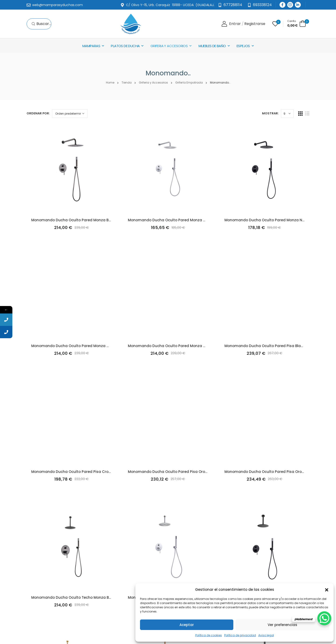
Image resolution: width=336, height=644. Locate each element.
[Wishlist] (275, 24)
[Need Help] (260, 5)
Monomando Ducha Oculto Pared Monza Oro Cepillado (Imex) (88, 346)
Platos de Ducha (125, 46)
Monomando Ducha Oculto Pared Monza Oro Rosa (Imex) (180, 346)
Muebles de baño (212, 46)
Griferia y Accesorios (169, 46)
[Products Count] (287, 114)
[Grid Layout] (300, 114)
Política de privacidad (240, 635)
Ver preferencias (282, 625)
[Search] (41, 24)
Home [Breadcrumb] (110, 83)
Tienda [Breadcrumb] (127, 83)
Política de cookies (209, 635)
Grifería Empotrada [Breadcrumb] (189, 83)
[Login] (231, 24)
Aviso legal (266, 635)
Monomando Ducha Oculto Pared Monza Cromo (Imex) (178, 220)
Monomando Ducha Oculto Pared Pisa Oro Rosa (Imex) (275, 472)
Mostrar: (270, 113)
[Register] (255, 24)
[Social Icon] (282, 5)
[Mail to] (55, 5)
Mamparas (91, 46)
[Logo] (131, 24)
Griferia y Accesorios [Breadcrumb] (153, 83)
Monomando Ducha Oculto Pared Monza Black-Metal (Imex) (86, 220)
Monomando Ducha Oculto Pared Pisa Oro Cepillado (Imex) (182, 472)
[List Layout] (307, 114)
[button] (327, 589)
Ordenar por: (38, 113)
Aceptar (187, 625)
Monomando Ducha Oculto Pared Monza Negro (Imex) (274, 220)
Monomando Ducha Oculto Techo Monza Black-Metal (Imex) (86, 597)
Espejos (243, 46)
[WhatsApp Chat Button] (324, 618)
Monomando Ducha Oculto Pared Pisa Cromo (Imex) (79, 472)
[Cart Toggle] (297, 23)
